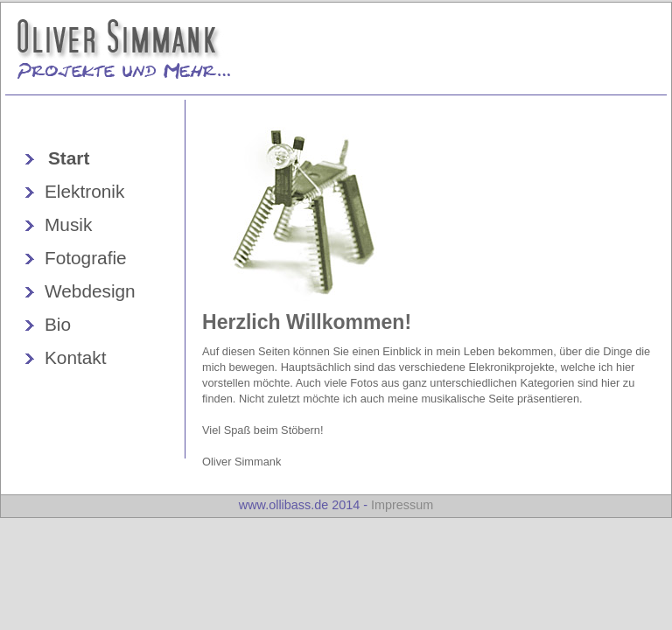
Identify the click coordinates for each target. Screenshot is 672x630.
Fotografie (86, 258)
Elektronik (84, 191)
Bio (58, 324)
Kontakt (76, 357)
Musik (68, 224)
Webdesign (90, 291)
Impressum (402, 505)
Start (69, 158)
